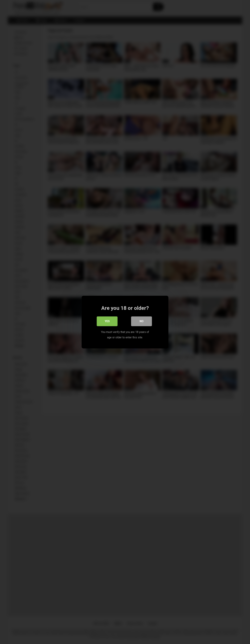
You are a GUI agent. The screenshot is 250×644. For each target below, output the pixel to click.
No (142, 321)
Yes (107, 321)
